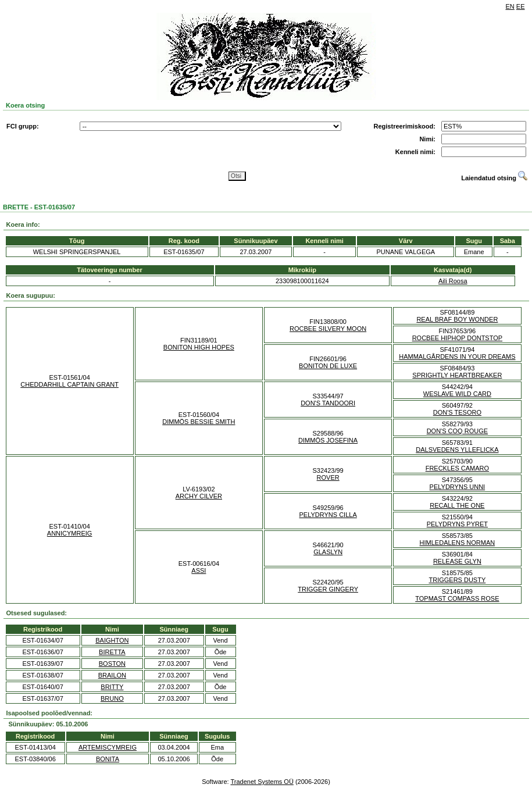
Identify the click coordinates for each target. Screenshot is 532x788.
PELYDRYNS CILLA (328, 515)
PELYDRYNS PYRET (457, 524)
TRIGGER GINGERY (328, 589)
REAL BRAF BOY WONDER (457, 319)
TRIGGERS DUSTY (457, 580)
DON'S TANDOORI (328, 403)
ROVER (328, 477)
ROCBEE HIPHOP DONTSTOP (457, 338)
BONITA (108, 759)
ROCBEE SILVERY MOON (328, 329)
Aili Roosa (453, 281)
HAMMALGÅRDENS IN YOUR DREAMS (457, 356)
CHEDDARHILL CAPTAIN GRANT (69, 384)
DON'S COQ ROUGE (457, 431)
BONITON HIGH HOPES (199, 347)
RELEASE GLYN (457, 561)
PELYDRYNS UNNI (458, 487)
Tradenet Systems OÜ (262, 782)
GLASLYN (328, 552)
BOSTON (112, 664)
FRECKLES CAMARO (457, 468)
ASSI (199, 571)
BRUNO (112, 698)
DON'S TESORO (457, 412)
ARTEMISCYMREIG (108, 747)
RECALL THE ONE (457, 505)
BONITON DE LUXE (328, 366)
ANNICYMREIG (70, 533)
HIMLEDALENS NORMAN (458, 543)
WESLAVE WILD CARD (457, 394)
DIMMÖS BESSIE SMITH (199, 422)
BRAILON (112, 675)
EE (521, 6)
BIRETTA (112, 652)
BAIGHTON (112, 640)
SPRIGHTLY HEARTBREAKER (457, 375)
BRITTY (112, 687)
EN (510, 6)
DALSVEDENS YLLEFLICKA (457, 450)
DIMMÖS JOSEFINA (328, 440)
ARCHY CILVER (199, 496)
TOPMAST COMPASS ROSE (457, 598)
